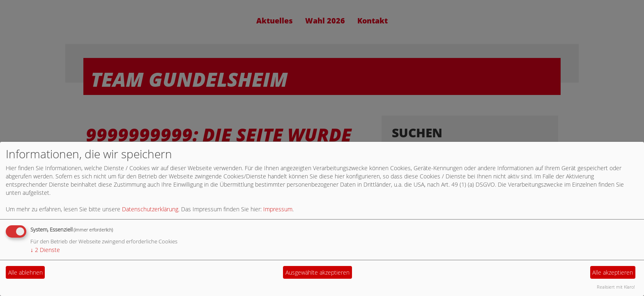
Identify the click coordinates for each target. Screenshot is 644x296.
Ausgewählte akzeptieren (317, 272)
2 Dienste (45, 250)
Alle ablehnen (25, 272)
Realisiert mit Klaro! (616, 287)
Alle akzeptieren (613, 272)
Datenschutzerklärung (150, 209)
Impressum (278, 209)
